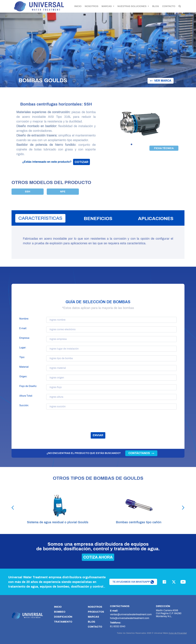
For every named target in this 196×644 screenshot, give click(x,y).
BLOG (156, 6)
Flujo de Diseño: (28, 386)
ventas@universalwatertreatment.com (131, 614)
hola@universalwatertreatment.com (130, 618)
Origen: (23, 376)
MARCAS (107, 6)
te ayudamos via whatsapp (133, 582)
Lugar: (23, 348)
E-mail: (23, 328)
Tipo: (22, 357)
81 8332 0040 (118, 626)
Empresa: (25, 338)
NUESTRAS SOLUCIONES (132, 6)
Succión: (24, 405)
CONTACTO (169, 6)
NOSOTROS (92, 6)
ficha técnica (164, 148)
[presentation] (98, 423)
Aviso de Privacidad (178, 633)
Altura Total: (26, 396)
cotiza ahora (98, 557)
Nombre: (24, 319)
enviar (98, 435)
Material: (24, 367)
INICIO (78, 6)
